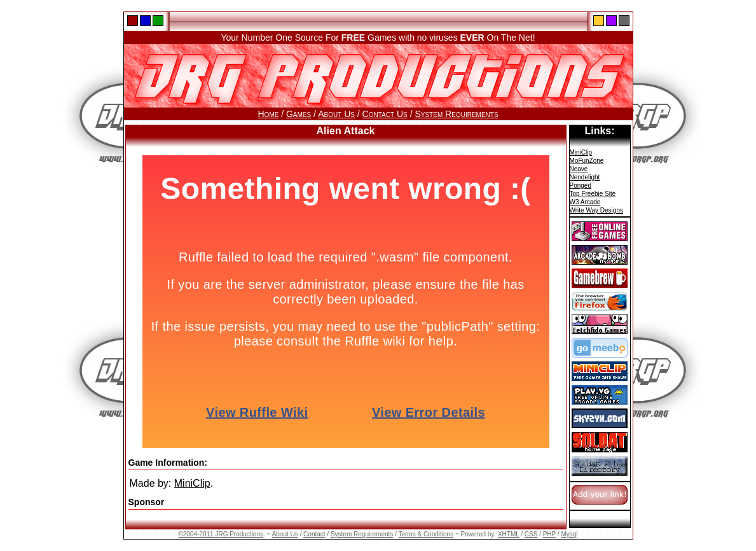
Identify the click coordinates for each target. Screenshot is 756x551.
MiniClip (192, 483)
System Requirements (456, 114)
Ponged (581, 185)
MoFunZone (587, 161)
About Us (336, 114)
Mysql (569, 534)
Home (268, 114)
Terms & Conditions (426, 534)
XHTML (509, 534)
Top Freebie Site (593, 194)
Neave (579, 169)
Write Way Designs (596, 210)
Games (299, 114)
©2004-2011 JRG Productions (221, 534)
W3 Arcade (585, 202)
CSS (531, 534)
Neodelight (585, 177)
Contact (314, 534)
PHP (549, 534)
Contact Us (385, 114)
